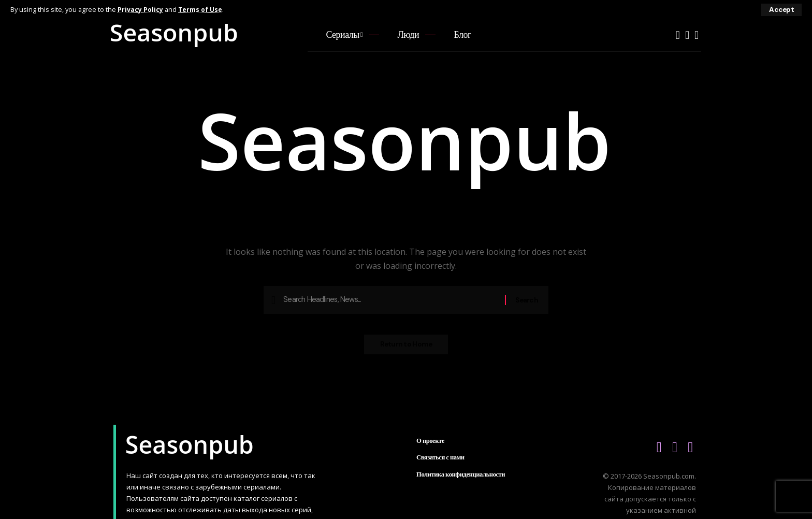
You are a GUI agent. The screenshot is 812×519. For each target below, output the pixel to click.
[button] (781, 10)
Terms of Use (202, 9)
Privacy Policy (141, 9)
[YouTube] (678, 35)
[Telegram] (697, 35)
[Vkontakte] (687, 35)
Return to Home (406, 348)
